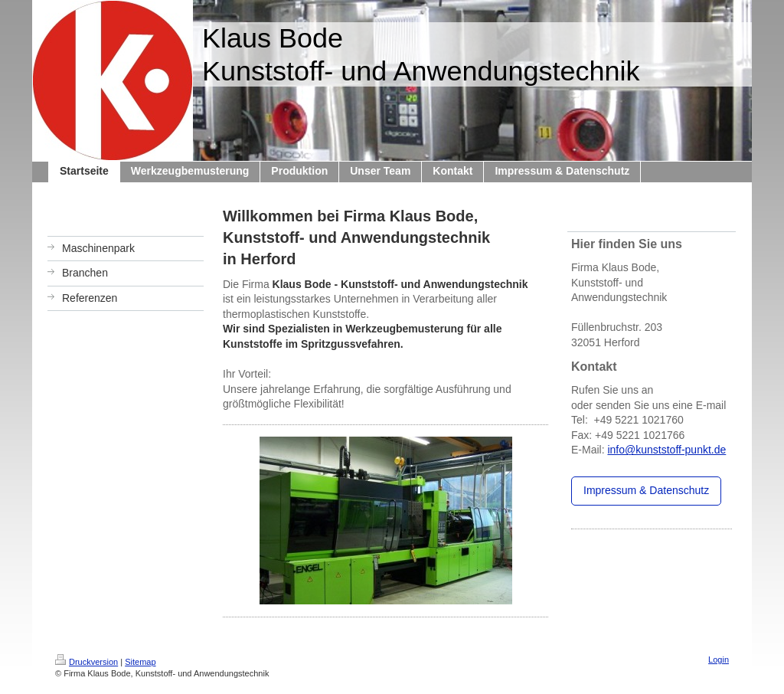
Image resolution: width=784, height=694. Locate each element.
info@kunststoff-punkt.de (666, 450)
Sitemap (140, 662)
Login (719, 660)
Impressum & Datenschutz (646, 490)
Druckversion (87, 662)
